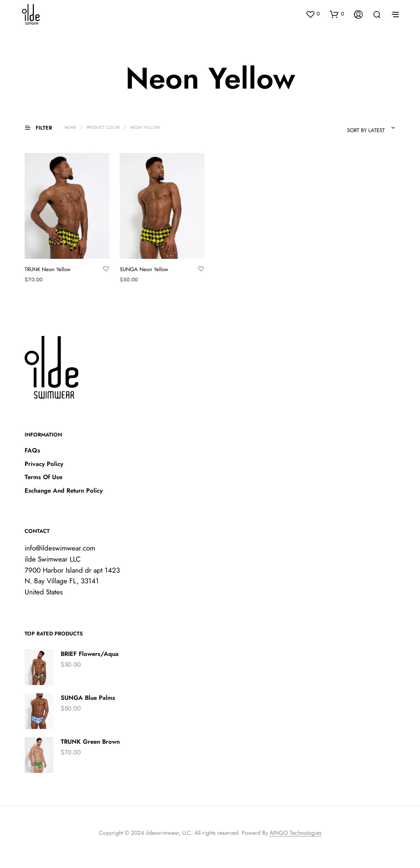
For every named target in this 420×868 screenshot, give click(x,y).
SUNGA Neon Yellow (144, 269)
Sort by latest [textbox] (366, 130)
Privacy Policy (44, 464)
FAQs (32, 450)
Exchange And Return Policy (64, 491)
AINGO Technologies (296, 833)
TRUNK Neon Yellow (48, 269)
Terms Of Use (43, 477)
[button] (313, 14)
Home (70, 127)
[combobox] (349, 128)
